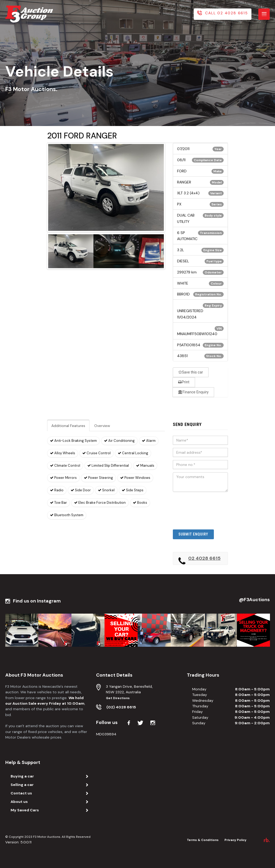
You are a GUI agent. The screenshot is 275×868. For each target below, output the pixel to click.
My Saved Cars (25, 810)
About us (19, 802)
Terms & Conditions (203, 840)
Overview (102, 426)
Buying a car (22, 776)
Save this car (191, 372)
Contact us (21, 793)
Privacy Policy (235, 840)
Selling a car (22, 785)
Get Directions (118, 698)
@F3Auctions (254, 600)
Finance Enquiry (193, 392)
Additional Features (68, 426)
